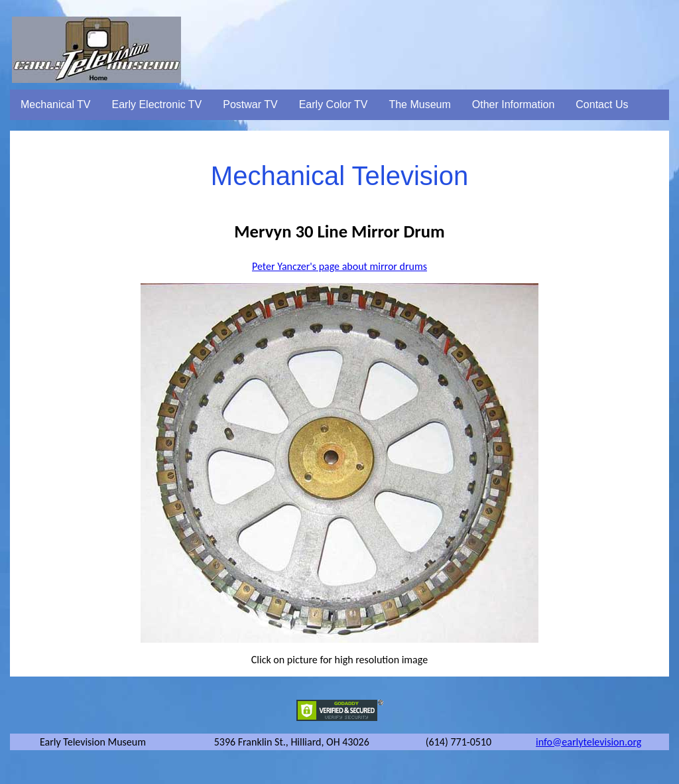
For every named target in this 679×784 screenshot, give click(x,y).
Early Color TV (334, 104)
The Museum (419, 104)
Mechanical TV (56, 104)
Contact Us (602, 104)
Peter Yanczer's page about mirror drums (339, 266)
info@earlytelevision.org (588, 742)
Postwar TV (250, 104)
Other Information (514, 104)
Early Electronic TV (157, 104)
